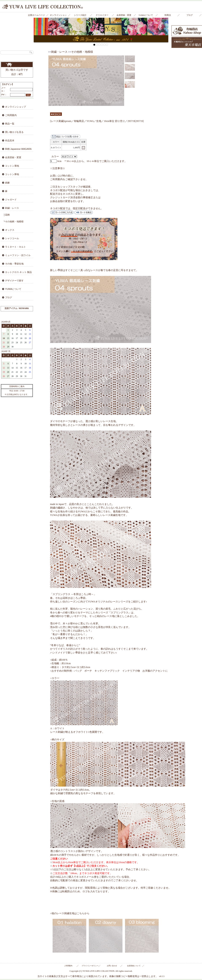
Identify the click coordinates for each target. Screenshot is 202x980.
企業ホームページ (36, 15)
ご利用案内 (11, 115)
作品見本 (10, 140)
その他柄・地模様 (82, 52)
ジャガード (11, 200)
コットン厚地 (12, 174)
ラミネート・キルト (15, 247)
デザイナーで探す (14, 281)
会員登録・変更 (124, 15)
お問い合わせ (112, 966)
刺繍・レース (12, 208)
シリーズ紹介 (80, 15)
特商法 (168, 15)
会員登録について (134, 966)
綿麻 (7, 183)
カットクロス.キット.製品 (18, 272)
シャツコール (12, 238)
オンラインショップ (58, 16)
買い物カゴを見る (17, 65)
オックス (10, 230)
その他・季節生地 (14, 264)
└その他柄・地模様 (13, 221)
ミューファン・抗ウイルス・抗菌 (15, 256)
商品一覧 (10, 124)
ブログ (190, 15)
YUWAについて (146, 15)
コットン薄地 (12, 166)
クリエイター (102, 15)
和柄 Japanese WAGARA (18, 149)
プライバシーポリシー (90, 966)
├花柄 (7, 215)
